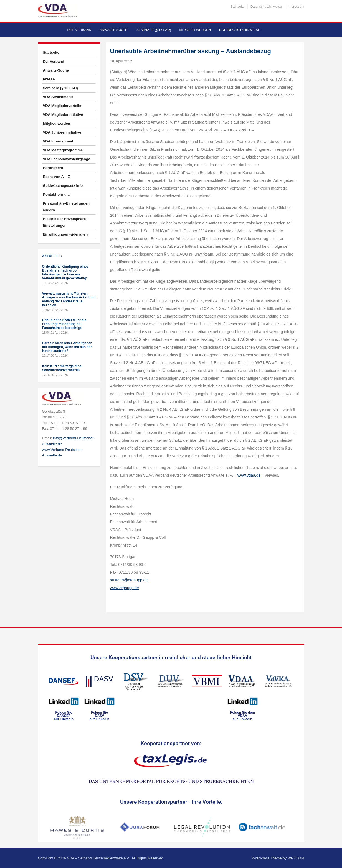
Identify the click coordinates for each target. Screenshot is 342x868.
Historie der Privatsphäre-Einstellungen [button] (65, 222)
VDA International (58, 141)
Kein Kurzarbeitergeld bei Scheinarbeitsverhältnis (62, 368)
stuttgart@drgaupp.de (129, 580)
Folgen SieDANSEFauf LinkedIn (64, 716)
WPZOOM (296, 858)
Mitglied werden (195, 30)
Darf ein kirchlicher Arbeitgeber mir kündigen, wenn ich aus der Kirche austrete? (67, 347)
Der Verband (79, 30)
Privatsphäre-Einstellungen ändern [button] (66, 207)
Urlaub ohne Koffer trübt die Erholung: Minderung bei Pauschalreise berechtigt (64, 324)
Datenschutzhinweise (266, 7)
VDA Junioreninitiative (62, 132)
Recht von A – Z (56, 177)
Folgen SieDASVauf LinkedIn (99, 716)
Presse (49, 79)
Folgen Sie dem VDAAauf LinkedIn (243, 716)
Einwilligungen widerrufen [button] (65, 234)
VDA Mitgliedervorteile (62, 106)
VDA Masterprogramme (63, 150)
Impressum (296, 7)
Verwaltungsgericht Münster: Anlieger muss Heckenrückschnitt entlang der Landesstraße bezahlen (69, 299)
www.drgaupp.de (125, 588)
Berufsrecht (53, 168)
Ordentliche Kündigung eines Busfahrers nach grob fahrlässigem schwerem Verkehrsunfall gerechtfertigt (65, 272)
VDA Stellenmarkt (58, 97)
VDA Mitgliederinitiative (63, 115)
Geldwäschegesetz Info (63, 186)
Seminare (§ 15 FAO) (154, 30)
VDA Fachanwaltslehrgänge (67, 159)
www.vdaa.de (249, 475)
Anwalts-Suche (114, 30)
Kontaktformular (57, 194)
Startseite (238, 7)
